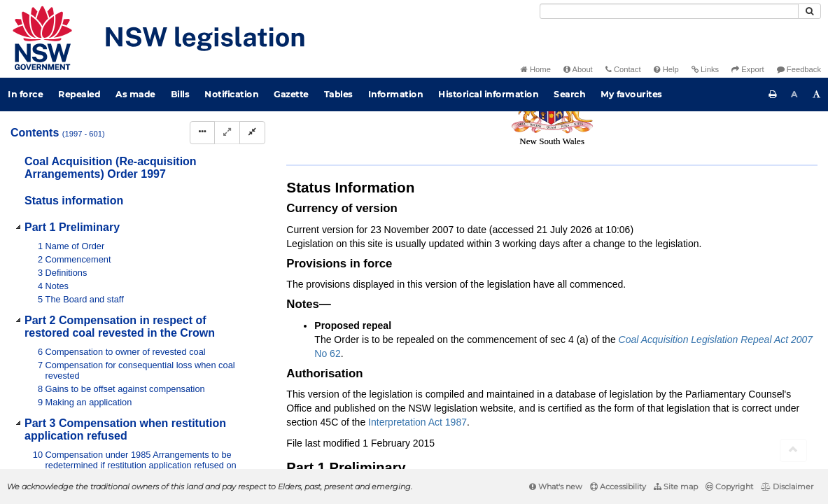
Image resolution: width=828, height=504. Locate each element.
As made (135, 94)
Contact (623, 69)
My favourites (631, 94)
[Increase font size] (817, 94)
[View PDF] (671, 155)
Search (569, 94)
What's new (556, 486)
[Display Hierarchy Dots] (202, 133)
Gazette (291, 94)
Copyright (729, 486)
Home (536, 69)
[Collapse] (252, 133)
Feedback (799, 69)
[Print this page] (773, 94)
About (578, 69)
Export (748, 69)
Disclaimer (787, 486)
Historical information (488, 94)
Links (705, 69)
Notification (231, 94)
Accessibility (618, 486)
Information (396, 94)
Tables (338, 94)
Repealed (79, 94)
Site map (676, 486)
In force (25, 94)
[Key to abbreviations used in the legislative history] (645, 155)
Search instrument (755, 131)
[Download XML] (723, 155)
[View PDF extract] (697, 155)
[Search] (669, 11)
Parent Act (453, 131)
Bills (180, 94)
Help (666, 69)
